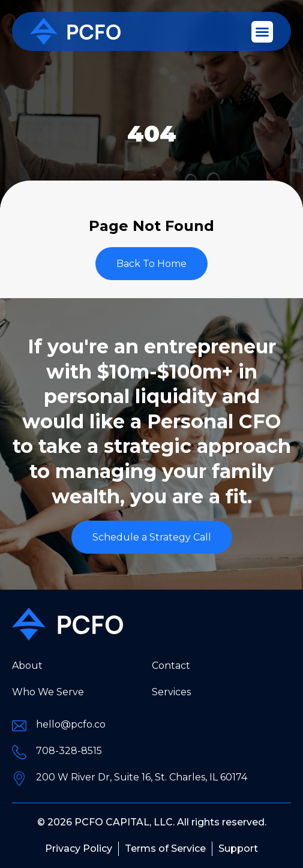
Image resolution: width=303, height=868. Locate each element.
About (27, 666)
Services (171, 692)
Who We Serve (48, 692)
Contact (171, 666)
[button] (262, 32)
